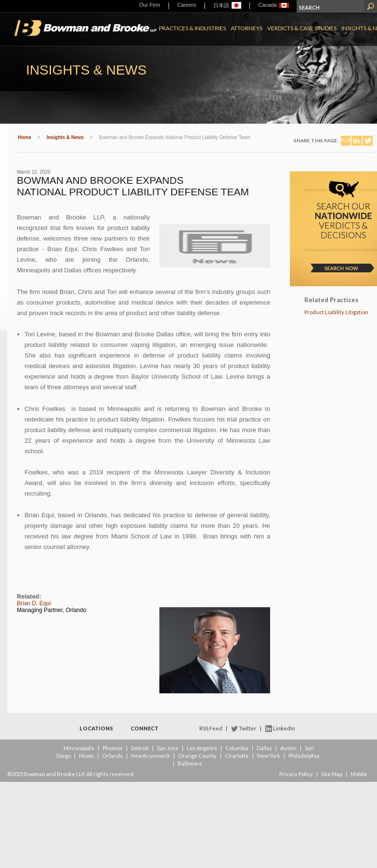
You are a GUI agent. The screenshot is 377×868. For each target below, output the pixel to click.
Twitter (248, 728)
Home (25, 137)
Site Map (332, 774)
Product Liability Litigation (336, 312)
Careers (187, 5)
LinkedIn (284, 728)
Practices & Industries (192, 28)
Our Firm (149, 5)
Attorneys (247, 28)
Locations (96, 728)
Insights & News (65, 137)
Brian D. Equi (34, 603)
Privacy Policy (296, 774)
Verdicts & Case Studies (302, 28)
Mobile (359, 774)
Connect (144, 728)
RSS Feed (211, 728)
